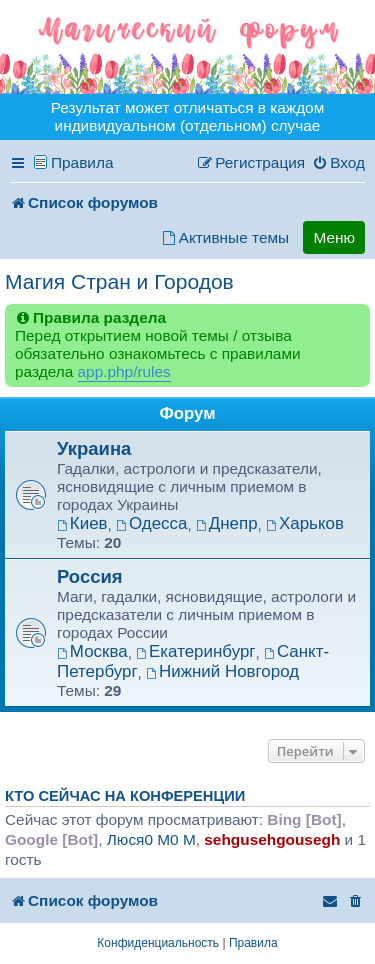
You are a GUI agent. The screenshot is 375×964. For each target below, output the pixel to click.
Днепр (227, 523)
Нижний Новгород (222, 671)
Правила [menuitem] (82, 162)
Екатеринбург (195, 651)
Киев (82, 523)
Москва (92, 651)
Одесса (151, 523)
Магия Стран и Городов (119, 281)
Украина (94, 448)
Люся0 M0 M (151, 839)
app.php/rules (124, 371)
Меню (334, 237)
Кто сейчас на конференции (125, 796)
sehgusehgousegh (272, 839)
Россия (90, 576)
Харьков (305, 523)
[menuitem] (338, 163)
